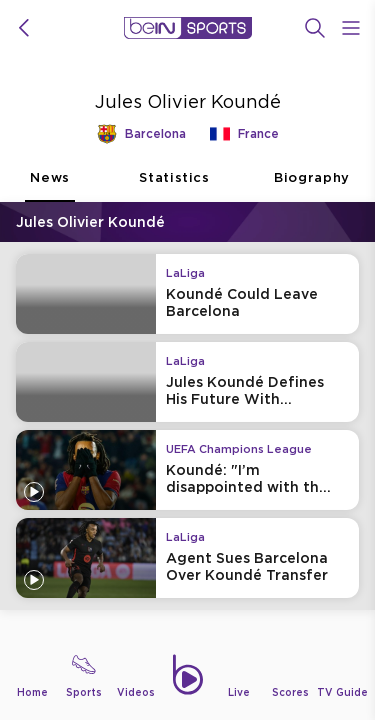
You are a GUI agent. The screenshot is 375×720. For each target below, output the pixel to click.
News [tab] (50, 186)
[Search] (315, 28)
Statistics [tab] (174, 186)
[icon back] (24, 28)
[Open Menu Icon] (351, 28)
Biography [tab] (312, 186)
